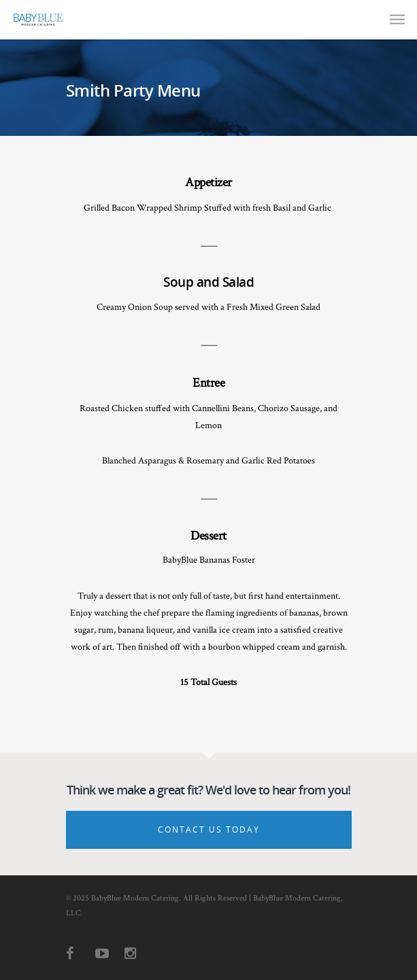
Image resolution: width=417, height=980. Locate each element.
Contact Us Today (209, 829)
